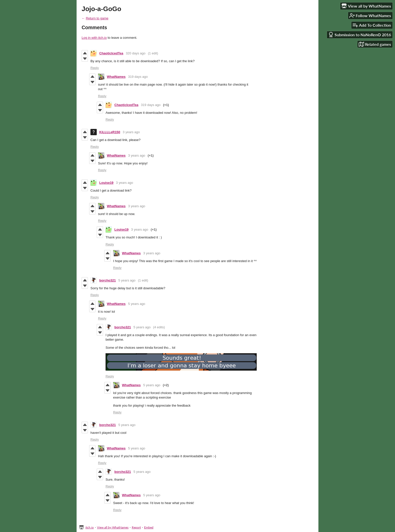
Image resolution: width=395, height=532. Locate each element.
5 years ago (127, 280)
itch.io (90, 527)
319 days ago (138, 77)
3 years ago (131, 132)
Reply (95, 68)
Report (136, 527)
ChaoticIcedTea (111, 53)
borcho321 (108, 280)
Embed (149, 527)
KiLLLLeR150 (110, 132)
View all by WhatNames (113, 527)
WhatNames (116, 77)
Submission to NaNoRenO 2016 (360, 35)
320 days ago (136, 53)
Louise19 (106, 183)
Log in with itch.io (94, 38)
